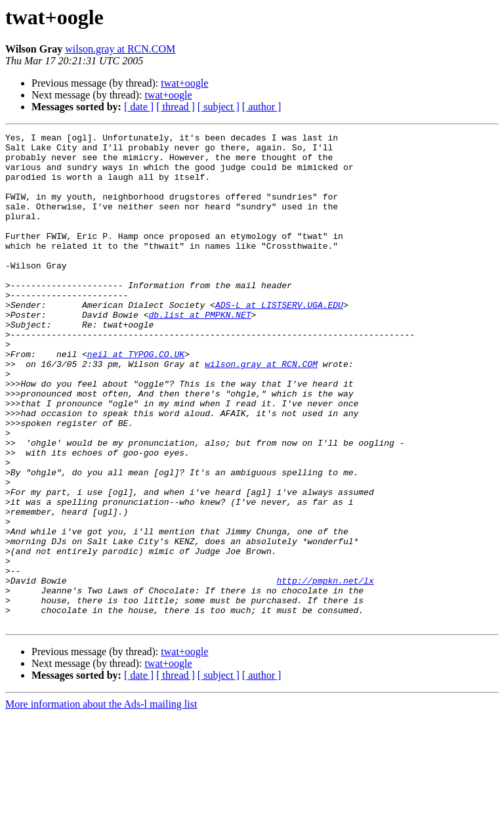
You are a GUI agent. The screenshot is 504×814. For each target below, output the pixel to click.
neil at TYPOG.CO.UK (136, 399)
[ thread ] (176, 107)
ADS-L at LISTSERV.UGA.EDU (279, 340)
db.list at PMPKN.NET (199, 352)
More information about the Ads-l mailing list (101, 803)
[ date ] (139, 107)
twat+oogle (184, 83)
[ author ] (262, 107)
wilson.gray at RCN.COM (120, 49)
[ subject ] (219, 107)
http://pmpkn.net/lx (325, 671)
